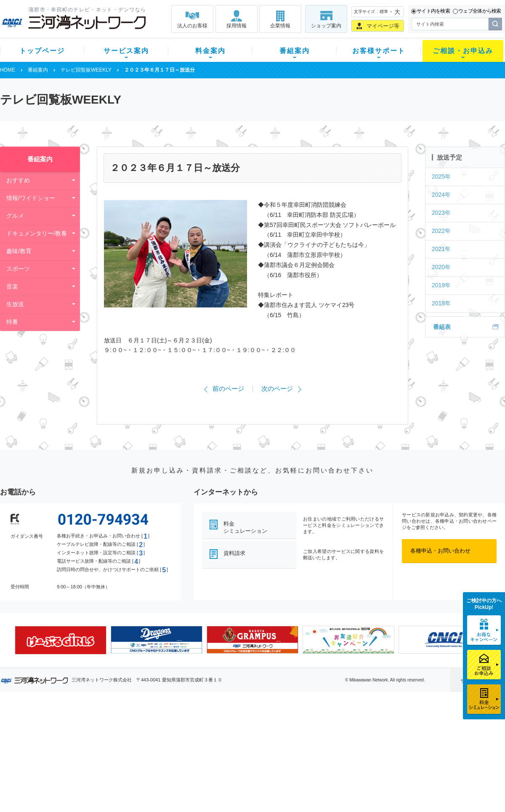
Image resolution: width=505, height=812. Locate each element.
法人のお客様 (192, 26)
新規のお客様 (50, 725)
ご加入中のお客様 (56, 736)
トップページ (42, 51)
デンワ (105, 747)
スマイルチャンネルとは (251, 725)
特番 (12, 322)
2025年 (441, 176)
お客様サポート (379, 51)
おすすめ (18, 180)
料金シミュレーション (245, 527)
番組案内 (295, 51)
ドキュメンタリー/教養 (37, 233)
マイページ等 (383, 26)
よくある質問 (300, 725)
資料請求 (234, 553)
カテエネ (107, 780)
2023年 (441, 213)
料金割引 (170, 747)
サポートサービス (306, 747)
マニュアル (297, 736)
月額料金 (170, 736)
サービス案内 (126, 51)
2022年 (441, 231)
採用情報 (237, 26)
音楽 (12, 286)
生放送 (15, 304)
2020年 (441, 267)
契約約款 (107, 791)
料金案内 (210, 51)
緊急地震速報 (113, 769)
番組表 (442, 327)
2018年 (441, 303)
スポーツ (18, 269)
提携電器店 (360, 736)
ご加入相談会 (363, 747)
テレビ (105, 725)
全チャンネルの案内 (246, 755)
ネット (105, 736)
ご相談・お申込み (463, 51)
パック (167, 758)
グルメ (15, 216)
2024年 (441, 195)
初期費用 (170, 725)
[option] (61, 640)
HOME (8, 70)
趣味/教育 (19, 251)
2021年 (441, 249)
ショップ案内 (326, 26)
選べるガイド (50, 747)
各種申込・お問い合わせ (440, 551)
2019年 (441, 285)
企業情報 (280, 26)
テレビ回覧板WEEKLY (86, 70)
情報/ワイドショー (31, 198)
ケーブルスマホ (116, 758)
